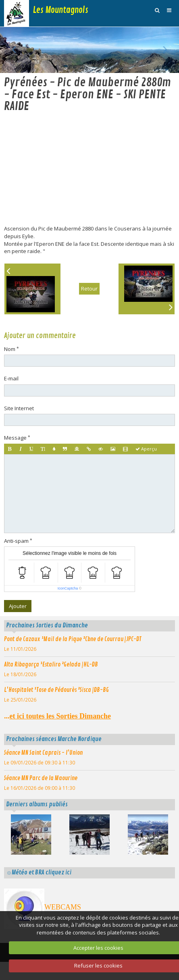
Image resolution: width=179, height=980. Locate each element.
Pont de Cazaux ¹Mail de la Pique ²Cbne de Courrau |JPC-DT (73, 654)
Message (15, 453)
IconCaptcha (68, 603)
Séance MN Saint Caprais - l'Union (43, 767)
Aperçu (146, 463)
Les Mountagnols (61, 10)
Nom (10, 363)
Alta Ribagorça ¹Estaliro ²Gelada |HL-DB (51, 679)
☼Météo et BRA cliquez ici (39, 887)
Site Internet (19, 423)
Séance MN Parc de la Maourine (41, 793)
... (57, 731)
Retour (89, 303)
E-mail (11, 393)
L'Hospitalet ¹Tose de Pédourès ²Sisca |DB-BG (56, 704)
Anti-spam (16, 555)
